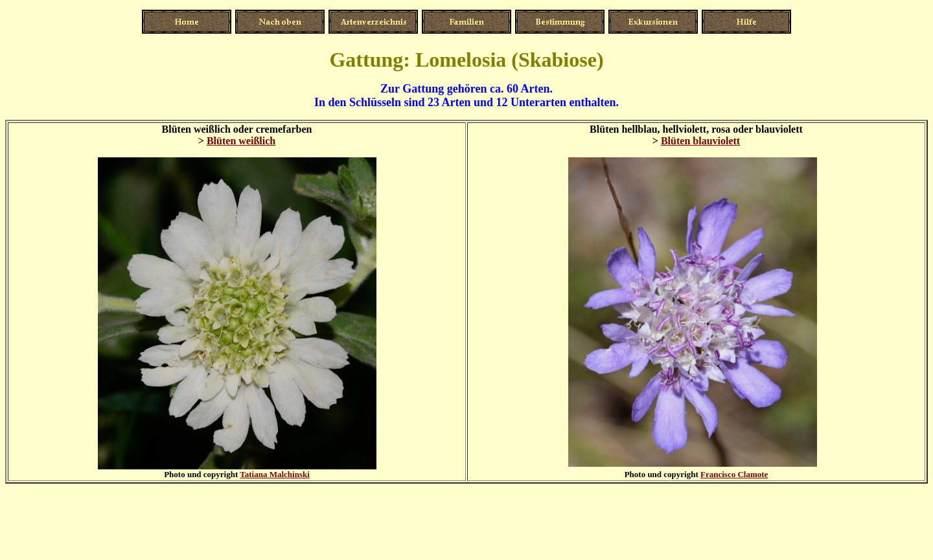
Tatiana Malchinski (275, 474)
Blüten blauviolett (700, 141)
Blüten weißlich (241, 141)
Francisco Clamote (734, 474)
